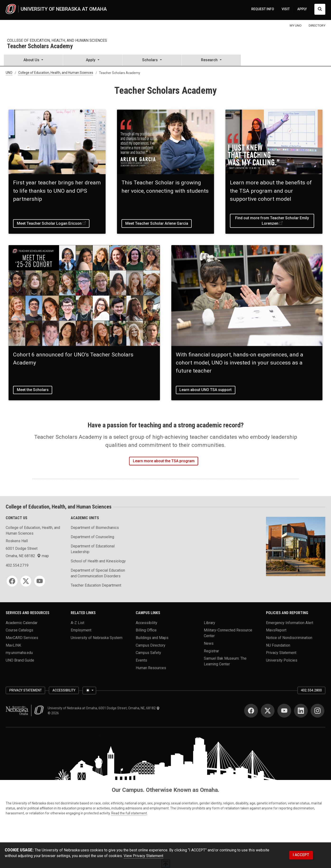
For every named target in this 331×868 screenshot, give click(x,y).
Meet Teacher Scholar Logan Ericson (49, 223)
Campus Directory (151, 645)
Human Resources (151, 668)
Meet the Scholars (33, 390)
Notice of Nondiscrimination (289, 638)
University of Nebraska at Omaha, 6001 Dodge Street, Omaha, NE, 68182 (104, 708)
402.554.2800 (311, 690)
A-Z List (77, 623)
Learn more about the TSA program (164, 461)
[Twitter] (26, 581)
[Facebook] (12, 581)
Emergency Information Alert (290, 623)
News (209, 643)
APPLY (302, 9)
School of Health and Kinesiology (98, 561)
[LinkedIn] (301, 711)
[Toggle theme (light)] (89, 691)
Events (141, 660)
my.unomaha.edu (19, 653)
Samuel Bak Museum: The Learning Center (225, 661)
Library (210, 623)
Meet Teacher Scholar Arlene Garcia (157, 223)
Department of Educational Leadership (93, 549)
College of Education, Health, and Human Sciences (57, 40)
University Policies (282, 660)
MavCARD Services (22, 638)
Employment (81, 630)
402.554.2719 (17, 565)
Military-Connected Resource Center (228, 633)
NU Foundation (278, 645)
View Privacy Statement (143, 856)
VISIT (286, 9)
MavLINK (13, 645)
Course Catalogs (19, 630)
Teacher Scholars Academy (40, 46)
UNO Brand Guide (20, 660)
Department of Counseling (92, 537)
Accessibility (147, 623)
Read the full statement (129, 813)
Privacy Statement (281, 653)
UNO (9, 73)
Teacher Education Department (96, 585)
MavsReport (276, 630)
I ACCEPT (301, 855)
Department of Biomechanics (95, 528)
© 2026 (54, 713)
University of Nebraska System (97, 638)
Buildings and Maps (152, 638)
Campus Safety (148, 653)
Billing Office (146, 630)
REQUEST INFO (263, 9)
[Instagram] (317, 711)
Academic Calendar (22, 623)
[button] (33, 61)
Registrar (211, 651)
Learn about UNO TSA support (205, 390)
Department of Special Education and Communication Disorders (98, 573)
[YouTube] (40, 581)
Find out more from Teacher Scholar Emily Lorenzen (272, 221)
